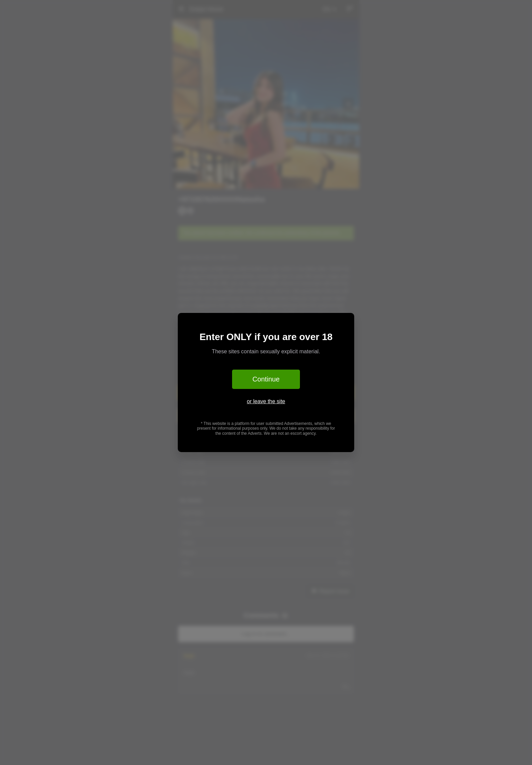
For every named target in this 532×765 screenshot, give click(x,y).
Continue (266, 379)
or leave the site (266, 401)
